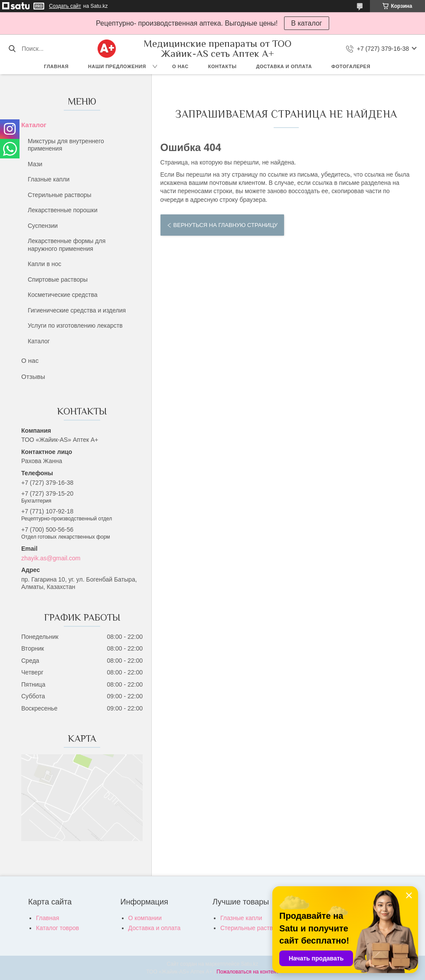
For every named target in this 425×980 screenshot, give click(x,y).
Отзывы (33, 377)
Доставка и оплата (284, 66)
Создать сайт (65, 6)
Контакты (222, 66)
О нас (180, 66)
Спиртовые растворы (58, 280)
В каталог (306, 23)
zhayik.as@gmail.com (51, 558)
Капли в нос (44, 264)
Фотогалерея (351, 66)
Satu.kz (249, 964)
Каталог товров (57, 928)
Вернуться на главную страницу (226, 225)
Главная (56, 66)
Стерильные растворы (60, 195)
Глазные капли (49, 179)
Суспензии (43, 226)
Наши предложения (117, 66)
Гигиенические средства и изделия (77, 310)
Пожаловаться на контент (247, 972)
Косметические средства (63, 295)
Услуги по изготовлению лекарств (75, 326)
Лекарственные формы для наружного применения (67, 245)
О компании (145, 918)
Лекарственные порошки (63, 210)
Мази (35, 164)
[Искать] (12, 49)
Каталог (34, 125)
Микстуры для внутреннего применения (66, 145)
